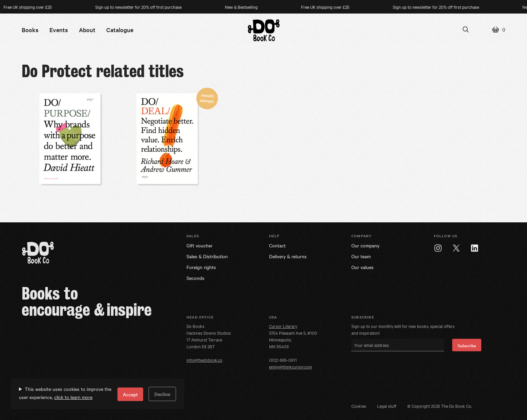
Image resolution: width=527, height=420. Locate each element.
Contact (277, 245)
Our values (363, 267)
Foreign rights (201, 267)
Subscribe (467, 345)
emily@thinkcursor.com (291, 367)
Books (30, 30)
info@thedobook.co (204, 360)
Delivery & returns (288, 256)
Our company (365, 245)
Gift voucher (200, 245)
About (87, 30)
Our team (361, 256)
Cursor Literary (283, 326)
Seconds (195, 278)
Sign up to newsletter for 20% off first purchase (144, 7)
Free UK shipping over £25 (331, 7)
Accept (130, 394)
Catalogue (120, 30)
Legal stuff (387, 406)
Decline (162, 394)
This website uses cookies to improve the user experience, (65, 393)
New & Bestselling (247, 7)
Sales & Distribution (207, 256)
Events (59, 30)
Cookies (359, 406)
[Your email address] (398, 345)
